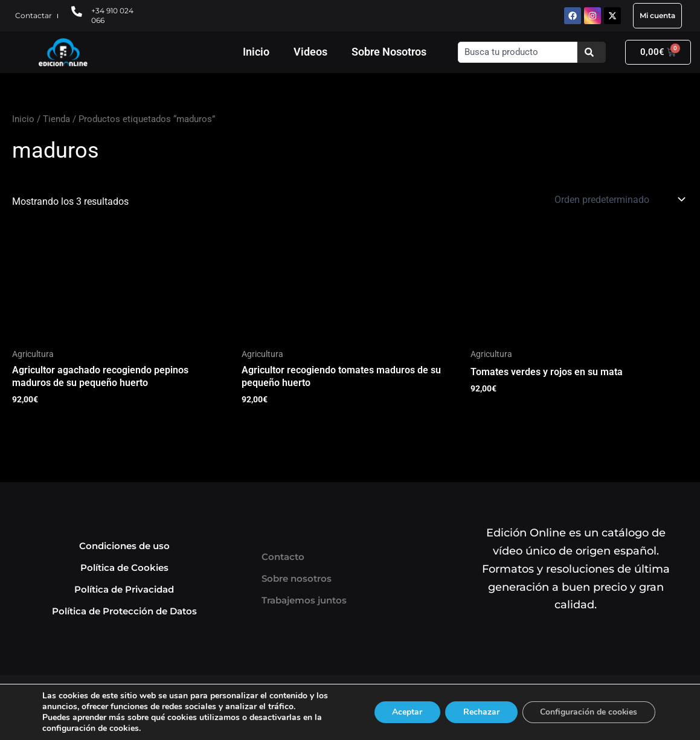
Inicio (256, 52)
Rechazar (480, 712)
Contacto (283, 557)
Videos (310, 52)
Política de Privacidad (124, 589)
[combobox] (517, 52)
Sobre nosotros (297, 578)
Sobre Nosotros (389, 52)
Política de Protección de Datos (124, 611)
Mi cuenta (657, 15)
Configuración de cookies (588, 712)
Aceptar (406, 712)
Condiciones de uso (124, 546)
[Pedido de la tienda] (619, 199)
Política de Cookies (124, 568)
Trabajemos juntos (304, 600)
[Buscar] (592, 52)
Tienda (56, 119)
